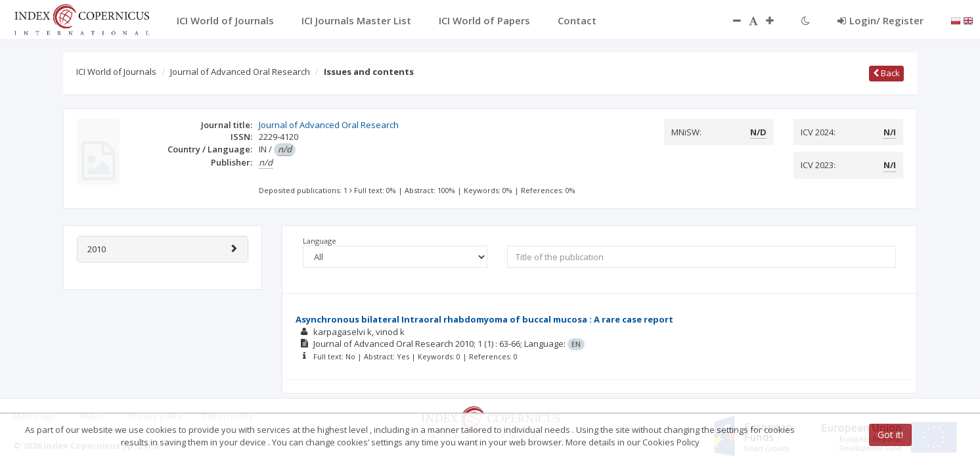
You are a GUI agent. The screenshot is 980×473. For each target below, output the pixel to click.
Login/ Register (880, 20)
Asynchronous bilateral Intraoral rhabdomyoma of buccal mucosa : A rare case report (484, 319)
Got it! (890, 435)
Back (886, 73)
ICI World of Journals (116, 72)
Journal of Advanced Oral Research (240, 72)
